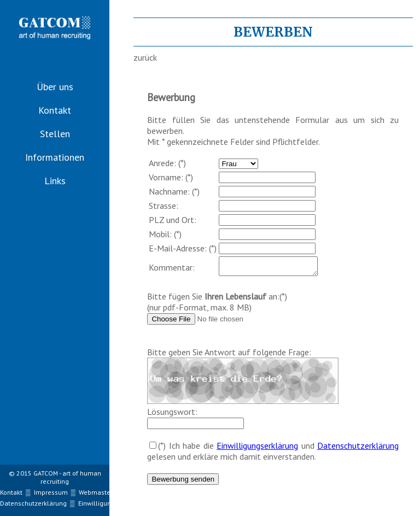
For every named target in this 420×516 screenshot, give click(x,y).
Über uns (55, 87)
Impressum (51, 492)
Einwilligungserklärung (257, 449)
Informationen (55, 157)
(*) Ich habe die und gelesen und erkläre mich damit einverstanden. (273, 454)
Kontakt (55, 110)
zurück (145, 57)
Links (55, 181)
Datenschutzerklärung (358, 449)
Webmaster (96, 492)
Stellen (55, 134)
